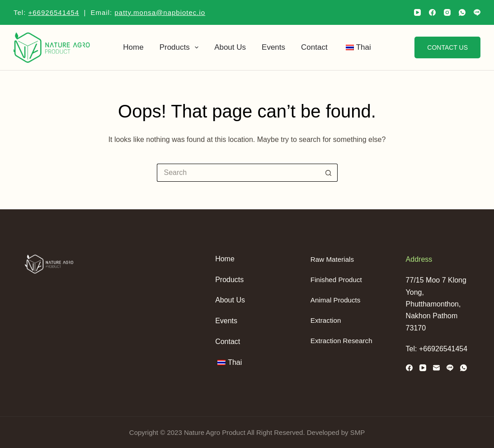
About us (230, 47)
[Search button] (329, 173)
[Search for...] (238, 173)
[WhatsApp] (462, 12)
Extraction (326, 320)
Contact (314, 47)
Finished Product (336, 280)
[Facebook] (432, 12)
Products (181, 47)
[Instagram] (447, 12)
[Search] (400, 47)
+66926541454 (54, 12)
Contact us (447, 47)
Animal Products (336, 300)
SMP (358, 432)
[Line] (477, 12)
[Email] (436, 368)
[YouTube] (417, 12)
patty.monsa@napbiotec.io (160, 12)
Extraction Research (341, 341)
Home (133, 47)
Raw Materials (332, 259)
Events (273, 47)
